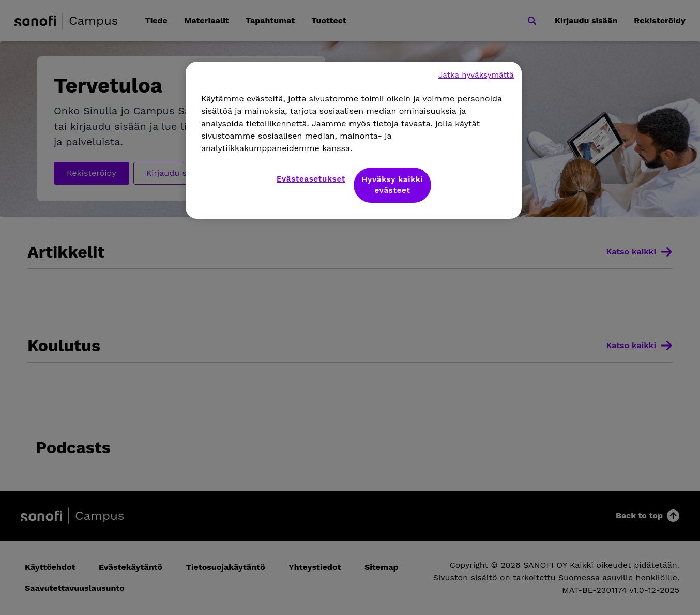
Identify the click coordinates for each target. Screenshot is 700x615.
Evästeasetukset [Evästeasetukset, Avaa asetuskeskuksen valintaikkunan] (311, 179)
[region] (354, 140)
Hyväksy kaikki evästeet (392, 185)
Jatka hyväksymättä (476, 75)
